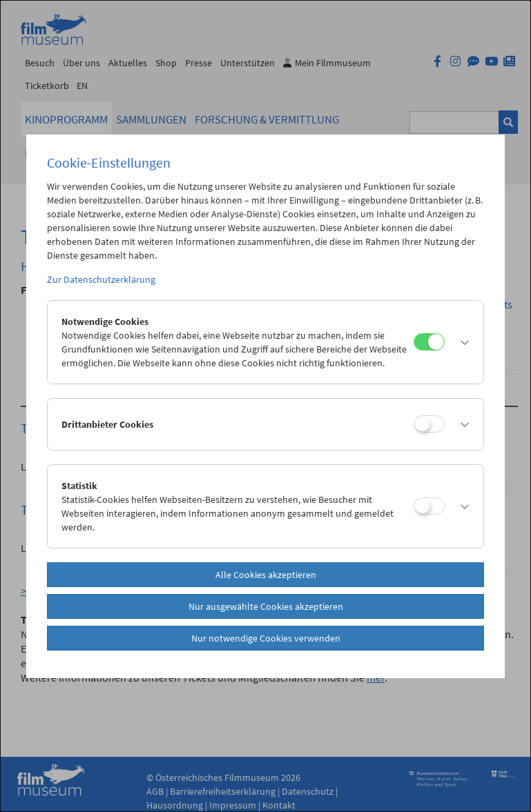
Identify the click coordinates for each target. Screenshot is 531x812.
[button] (460, 342)
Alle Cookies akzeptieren (266, 575)
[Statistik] (429, 506)
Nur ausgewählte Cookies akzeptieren (266, 606)
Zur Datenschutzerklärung (101, 279)
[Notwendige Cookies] (429, 342)
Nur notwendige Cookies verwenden (266, 638)
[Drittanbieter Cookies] (429, 424)
